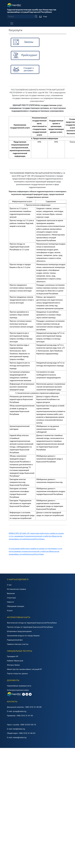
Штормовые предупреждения (19, 631)
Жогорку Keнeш (13, 665)
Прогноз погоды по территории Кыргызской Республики (30, 627)
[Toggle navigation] (12, 23)
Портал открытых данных (17, 673)
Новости (10, 602)
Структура (11, 598)
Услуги (10, 610)
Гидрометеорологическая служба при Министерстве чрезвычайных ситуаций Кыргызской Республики (32, 11)
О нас (9, 585)
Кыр (45, 17)
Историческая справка (16, 589)
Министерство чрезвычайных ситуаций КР (24, 669)
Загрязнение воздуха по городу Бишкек (23, 636)
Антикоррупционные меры (18, 690)
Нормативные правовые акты (19, 686)
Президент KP (13, 656)
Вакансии (11, 593)
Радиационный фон (15, 640)
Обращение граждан (16, 606)
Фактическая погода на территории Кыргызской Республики (32, 623)
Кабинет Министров (15, 661)
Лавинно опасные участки (18, 644)
